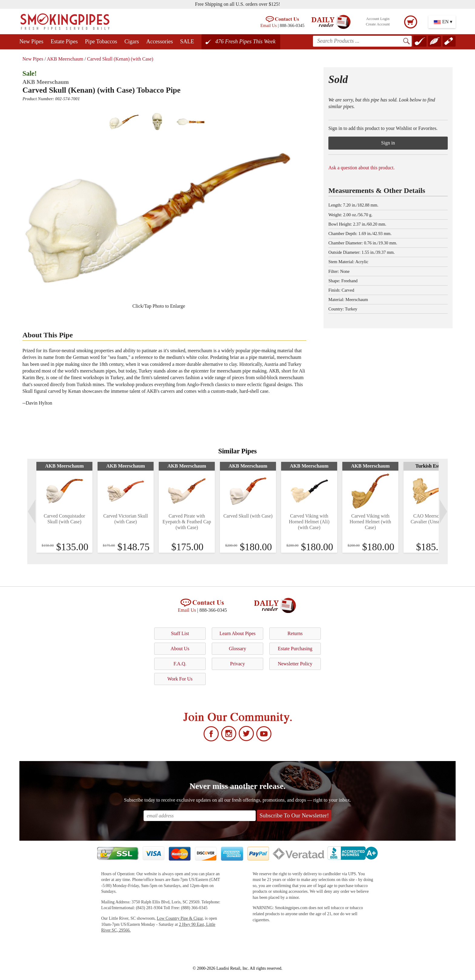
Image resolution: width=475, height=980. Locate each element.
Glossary (238, 649)
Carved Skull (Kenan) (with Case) (120, 59)
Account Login (378, 19)
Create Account (378, 24)
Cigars (132, 41)
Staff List (180, 633)
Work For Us (180, 679)
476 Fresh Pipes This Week (246, 41)
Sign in (388, 143)
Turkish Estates (432, 466)
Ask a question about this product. (362, 168)
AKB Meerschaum (65, 59)
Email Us (268, 25)
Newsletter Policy (295, 664)
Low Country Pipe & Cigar (180, 918)
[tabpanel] (64, 507)
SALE (187, 41)
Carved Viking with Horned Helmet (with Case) (370, 522)
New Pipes (31, 41)
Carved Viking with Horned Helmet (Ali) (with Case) (309, 522)
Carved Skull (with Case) (248, 516)
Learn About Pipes (237, 633)
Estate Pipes (64, 41)
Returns (295, 633)
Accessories (160, 41)
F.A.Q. (180, 664)
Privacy (238, 664)
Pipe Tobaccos (101, 41)
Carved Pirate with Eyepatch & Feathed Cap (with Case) (187, 522)
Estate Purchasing (295, 649)
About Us (180, 649)
